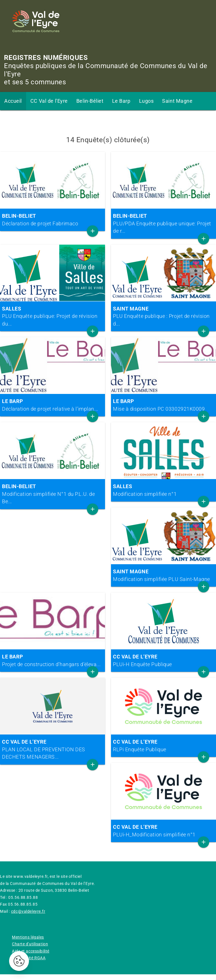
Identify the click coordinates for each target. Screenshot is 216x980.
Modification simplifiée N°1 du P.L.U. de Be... (53, 494)
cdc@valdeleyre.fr (28, 911)
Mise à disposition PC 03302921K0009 (163, 405)
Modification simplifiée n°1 (163, 490)
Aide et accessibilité (31, 951)
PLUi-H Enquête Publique (163, 660)
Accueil (13, 101)
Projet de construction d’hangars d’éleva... (53, 660)
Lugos (146, 101)
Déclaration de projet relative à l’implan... (53, 405)
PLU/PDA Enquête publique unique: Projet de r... (163, 223)
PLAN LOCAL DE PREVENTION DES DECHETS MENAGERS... (53, 749)
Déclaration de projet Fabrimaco (53, 220)
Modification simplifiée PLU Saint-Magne (163, 575)
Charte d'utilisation (30, 944)
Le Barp (121, 101)
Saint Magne (177, 101)
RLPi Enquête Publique (163, 745)
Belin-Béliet (90, 101)
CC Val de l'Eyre (49, 101)
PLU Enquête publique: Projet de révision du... (53, 316)
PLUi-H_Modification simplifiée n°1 (163, 831)
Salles (11, 119)
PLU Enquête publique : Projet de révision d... (163, 316)
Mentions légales (28, 937)
